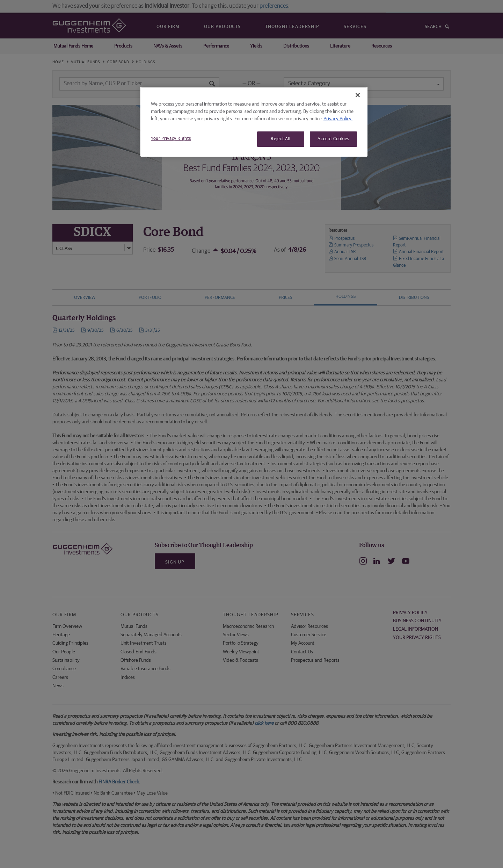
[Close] (358, 95)
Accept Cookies (333, 139)
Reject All (281, 139)
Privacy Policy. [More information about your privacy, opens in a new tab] (338, 119)
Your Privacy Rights (171, 139)
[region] (254, 122)
